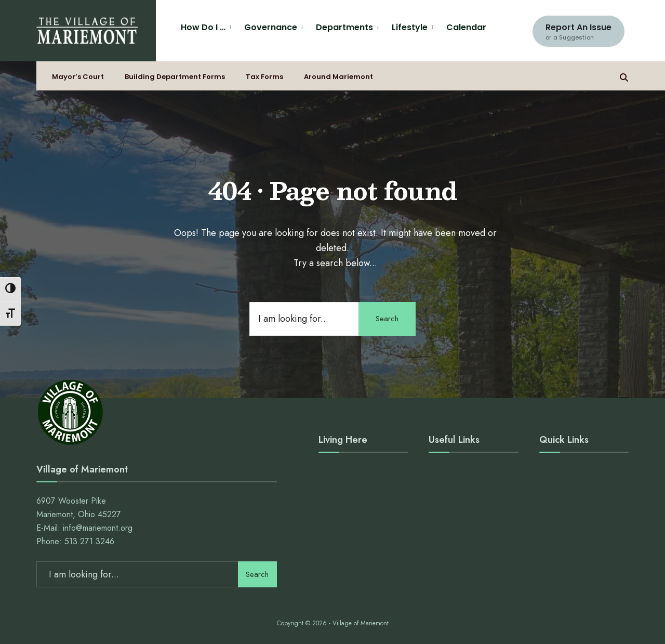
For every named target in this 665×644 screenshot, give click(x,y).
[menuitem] (208, 26)
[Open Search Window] (624, 76)
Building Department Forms (175, 77)
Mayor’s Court (78, 77)
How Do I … (203, 27)
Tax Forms (264, 77)
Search (387, 319)
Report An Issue (578, 31)
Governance (271, 27)
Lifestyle (410, 27)
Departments (344, 27)
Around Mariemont (338, 77)
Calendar (466, 27)
